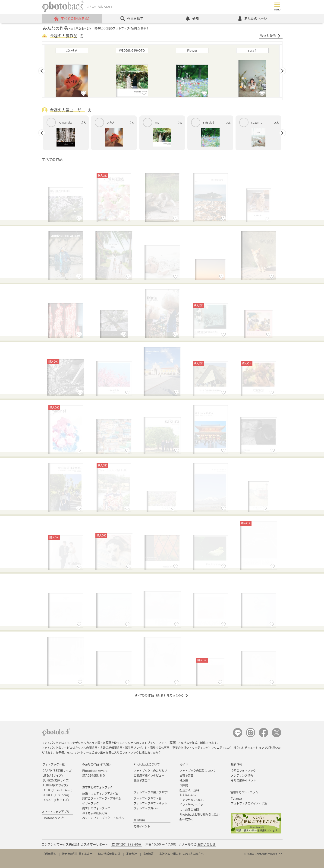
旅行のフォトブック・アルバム (102, 798)
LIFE (53, 775)
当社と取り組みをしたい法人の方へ (181, 854)
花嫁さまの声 (142, 780)
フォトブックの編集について (198, 771)
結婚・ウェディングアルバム (100, 794)
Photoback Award (95, 771)
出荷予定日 (186, 775)
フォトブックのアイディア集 (249, 803)
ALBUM (55, 785)
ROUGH (56, 795)
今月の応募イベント (243, 780)
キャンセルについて (192, 800)
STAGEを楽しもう (94, 775)
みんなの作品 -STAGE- (96, 764)
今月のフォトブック (243, 771)
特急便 (184, 780)
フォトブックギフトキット (150, 803)
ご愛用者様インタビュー (149, 775)
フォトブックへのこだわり (150, 771)
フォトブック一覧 (53, 764)
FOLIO (57, 790)
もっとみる (270, 36)
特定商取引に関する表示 (77, 854)
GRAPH (57, 771)
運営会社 (131, 854)
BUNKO (56, 780)
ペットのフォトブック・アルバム (103, 818)
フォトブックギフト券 (148, 798)
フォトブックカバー (146, 808)
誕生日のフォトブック (96, 808)
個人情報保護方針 (109, 854)
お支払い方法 (188, 795)
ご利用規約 (49, 854)
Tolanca (236, 798)
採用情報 (148, 854)
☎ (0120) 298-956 (126, 844)
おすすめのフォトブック (98, 787)
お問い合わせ (206, 844)
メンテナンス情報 (242, 775)
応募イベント (142, 826)
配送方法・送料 (189, 790)
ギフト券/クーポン (191, 805)
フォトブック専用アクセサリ (152, 792)
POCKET (56, 800)
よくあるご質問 (189, 810)
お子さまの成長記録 (95, 813)
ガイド (184, 764)
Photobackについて (147, 764)
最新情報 (236, 764)
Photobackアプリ (54, 818)
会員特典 (139, 820)
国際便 (184, 785)
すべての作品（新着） (161, 696)
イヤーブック (91, 803)
